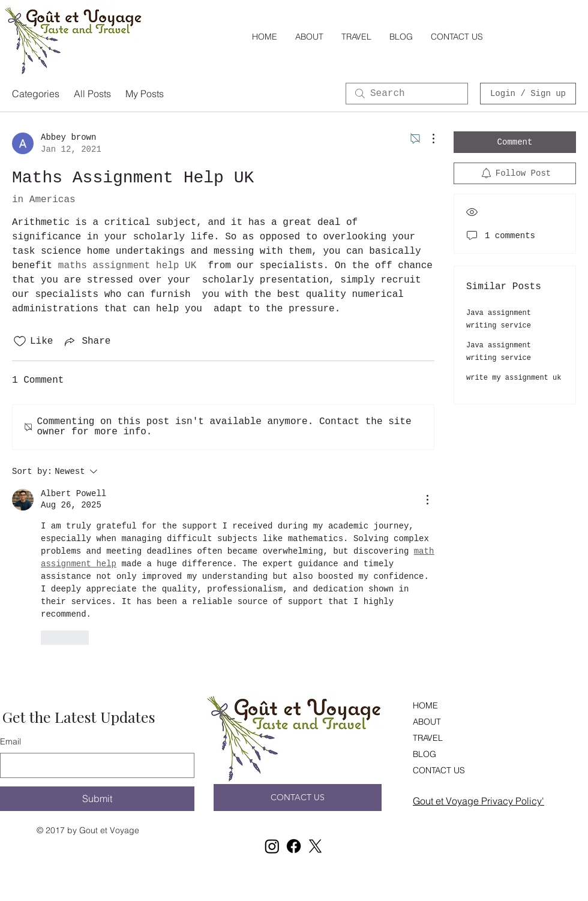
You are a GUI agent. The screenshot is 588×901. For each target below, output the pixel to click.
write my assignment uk (514, 378)
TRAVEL (428, 738)
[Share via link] (86, 341)
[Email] (94, 765)
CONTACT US (439, 770)
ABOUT (427, 722)
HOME (425, 705)
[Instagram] (272, 846)
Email (10, 741)
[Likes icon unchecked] (20, 341)
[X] (315, 846)
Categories (36, 94)
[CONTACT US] (298, 798)
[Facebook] (294, 846)
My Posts (145, 94)
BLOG (424, 754)
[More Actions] (427, 139)
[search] (407, 94)
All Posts (92, 94)
